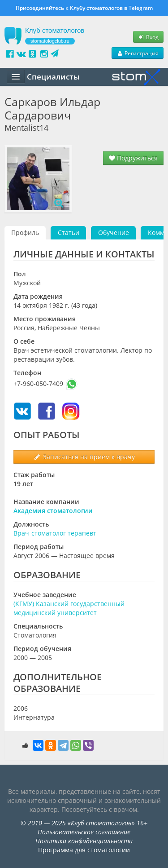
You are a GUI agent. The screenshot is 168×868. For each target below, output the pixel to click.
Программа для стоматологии (84, 850)
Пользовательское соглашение (84, 832)
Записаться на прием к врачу (84, 457)
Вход (148, 37)
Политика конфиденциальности (84, 841)
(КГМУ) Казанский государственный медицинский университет (69, 608)
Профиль (25, 232)
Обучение (114, 232)
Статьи (69, 232)
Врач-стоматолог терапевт (55, 533)
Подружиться (133, 158)
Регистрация (138, 53)
